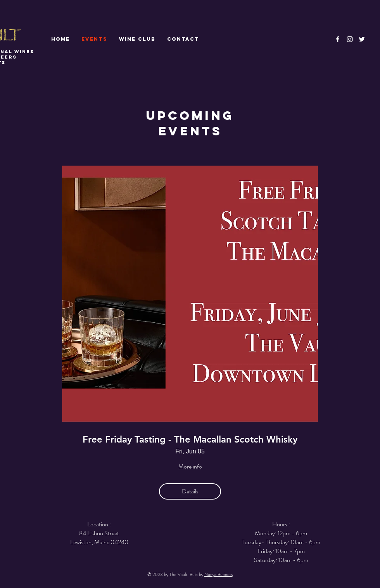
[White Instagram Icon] (350, 39)
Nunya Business (218, 574)
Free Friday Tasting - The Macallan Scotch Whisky (190, 439)
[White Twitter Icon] (362, 39)
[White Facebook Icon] (338, 39)
